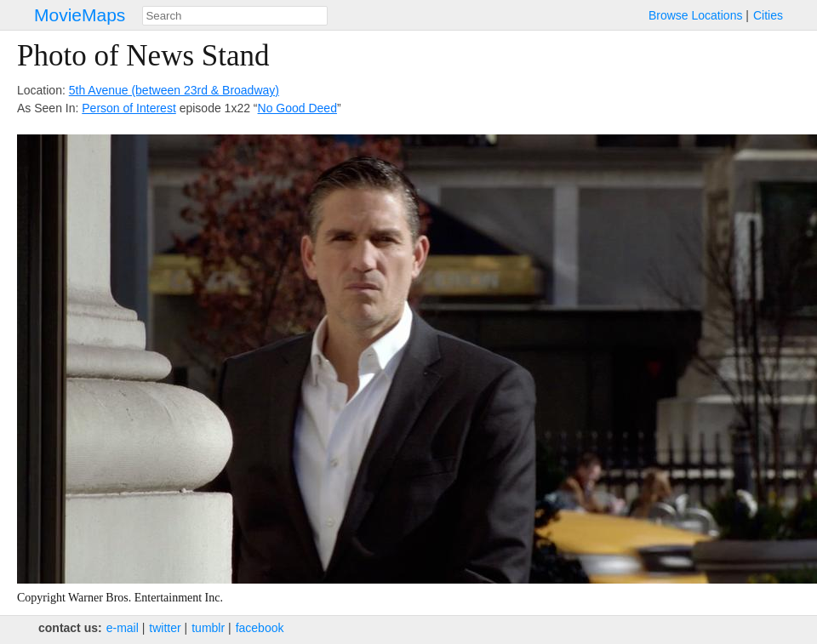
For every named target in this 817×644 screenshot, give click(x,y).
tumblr (208, 628)
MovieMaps (80, 15)
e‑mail (123, 628)
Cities (768, 15)
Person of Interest (129, 108)
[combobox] (235, 16)
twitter (165, 628)
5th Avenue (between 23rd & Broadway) (174, 90)
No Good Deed (297, 108)
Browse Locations (696, 15)
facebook (260, 628)
